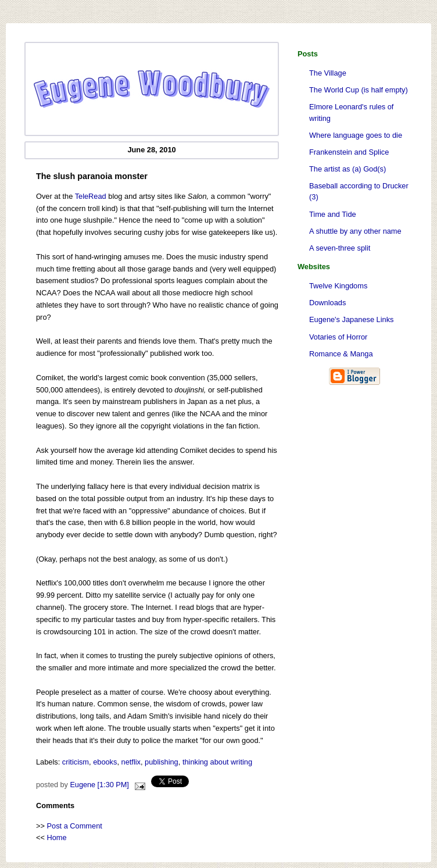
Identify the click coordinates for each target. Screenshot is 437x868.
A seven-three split (340, 248)
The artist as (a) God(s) (348, 169)
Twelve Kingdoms (338, 286)
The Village (328, 73)
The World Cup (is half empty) (359, 90)
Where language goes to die (356, 135)
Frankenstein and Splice (349, 152)
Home (57, 837)
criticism (76, 762)
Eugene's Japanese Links (351, 319)
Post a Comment (75, 826)
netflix (131, 762)
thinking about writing (217, 762)
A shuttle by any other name (355, 231)
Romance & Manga (341, 354)
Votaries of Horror (338, 337)
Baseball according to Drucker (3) (359, 191)
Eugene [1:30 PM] (99, 785)
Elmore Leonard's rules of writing (351, 112)
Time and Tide (333, 214)
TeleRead (91, 196)
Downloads (327, 303)
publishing (162, 762)
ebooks (105, 762)
